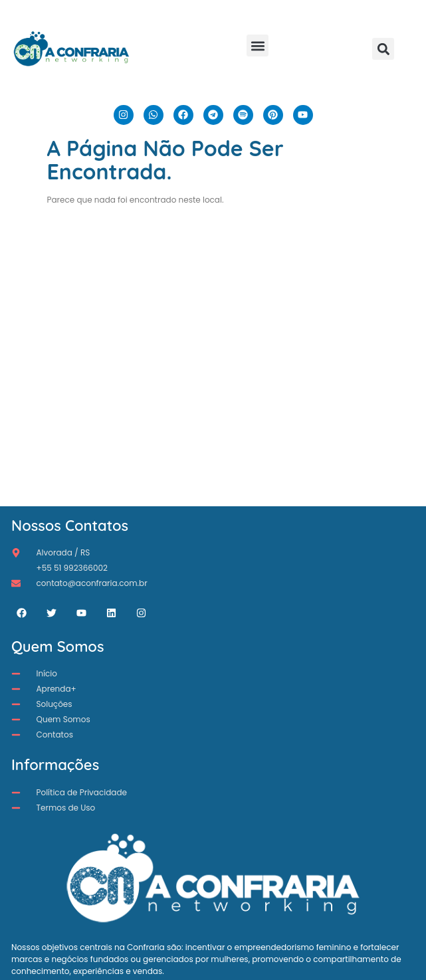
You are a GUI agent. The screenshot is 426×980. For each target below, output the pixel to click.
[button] (258, 46)
